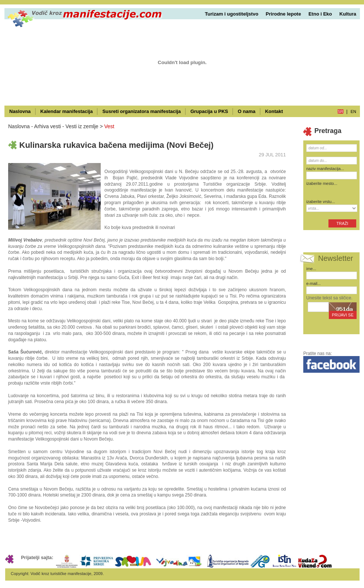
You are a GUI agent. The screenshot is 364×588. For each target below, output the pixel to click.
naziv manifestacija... (325, 169)
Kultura (348, 14)
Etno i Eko (320, 14)
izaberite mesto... (322, 183)
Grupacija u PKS (209, 111)
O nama (247, 111)
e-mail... (313, 283)
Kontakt (274, 111)
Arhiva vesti (47, 126)
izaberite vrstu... (321, 202)
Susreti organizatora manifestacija (141, 111)
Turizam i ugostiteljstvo (231, 14)
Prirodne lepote (283, 14)
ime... (311, 269)
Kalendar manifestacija (67, 111)
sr (340, 112)
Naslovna (20, 111)
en (353, 112)
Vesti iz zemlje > (84, 126)
